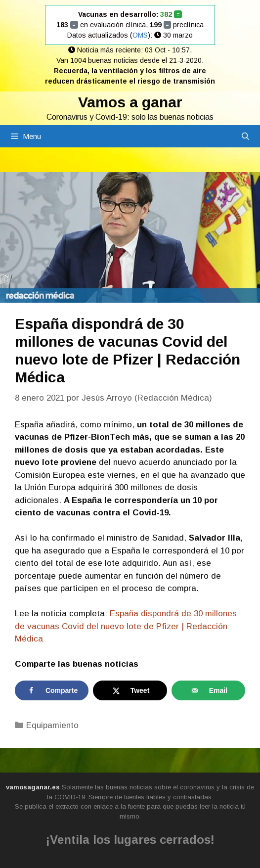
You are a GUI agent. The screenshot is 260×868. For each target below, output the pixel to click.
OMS (140, 35)
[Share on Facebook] (52, 690)
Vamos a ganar (130, 102)
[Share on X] (130, 690)
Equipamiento (52, 725)
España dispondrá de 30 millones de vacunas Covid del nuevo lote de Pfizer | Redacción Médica (126, 626)
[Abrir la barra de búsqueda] (245, 136)
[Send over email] (208, 690)
